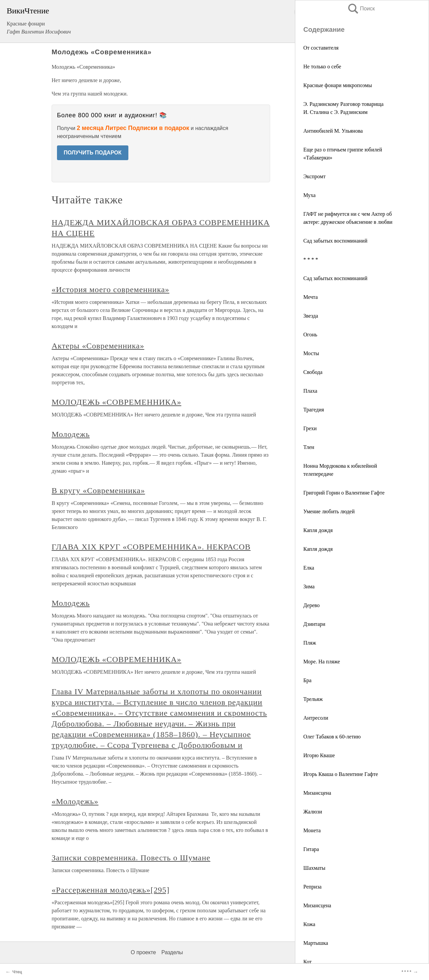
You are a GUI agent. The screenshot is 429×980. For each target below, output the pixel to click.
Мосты (311, 353)
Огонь (310, 335)
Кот (308, 962)
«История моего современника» (110, 289)
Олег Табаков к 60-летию (332, 737)
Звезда (311, 316)
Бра (307, 680)
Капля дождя (318, 530)
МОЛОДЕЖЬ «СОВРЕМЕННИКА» (116, 402)
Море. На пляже (322, 662)
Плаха (310, 391)
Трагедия (314, 410)
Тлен (309, 447)
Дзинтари (314, 624)
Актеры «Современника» (98, 346)
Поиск (361, 9)
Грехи (310, 428)
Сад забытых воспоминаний (335, 241)
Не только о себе (322, 67)
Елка (309, 568)
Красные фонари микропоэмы (338, 85)
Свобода (313, 372)
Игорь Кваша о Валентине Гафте (341, 774)
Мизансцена (317, 793)
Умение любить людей (329, 511)
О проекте (143, 952)
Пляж (310, 643)
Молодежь (71, 434)
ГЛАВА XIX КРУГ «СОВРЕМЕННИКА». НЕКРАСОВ (151, 547)
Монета (312, 830)
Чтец (17, 972)
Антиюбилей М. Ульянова (333, 131)
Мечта (311, 297)
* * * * (311, 259)
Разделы (172, 952)
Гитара (311, 849)
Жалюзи (313, 812)
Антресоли (316, 718)
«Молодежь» (75, 801)
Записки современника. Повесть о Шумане (131, 858)
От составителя (321, 48)
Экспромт (314, 176)
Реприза (312, 887)
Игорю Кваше (319, 755)
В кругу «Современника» (98, 491)
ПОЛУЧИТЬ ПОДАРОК (93, 153)
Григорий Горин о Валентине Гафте (344, 493)
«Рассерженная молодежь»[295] (111, 890)
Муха (310, 195)
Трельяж (313, 699)
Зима (309, 586)
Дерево (312, 605)
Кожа (309, 924)
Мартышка (316, 943)
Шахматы (314, 868)
